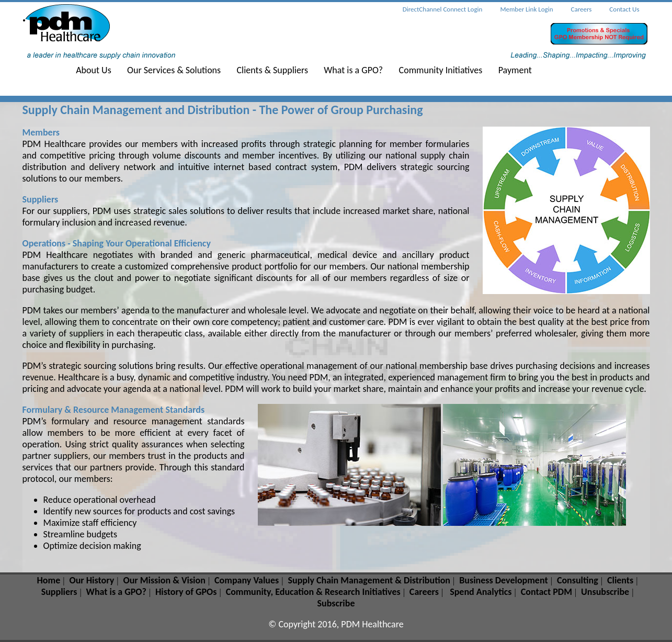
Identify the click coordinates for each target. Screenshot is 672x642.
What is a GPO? (353, 70)
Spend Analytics (481, 592)
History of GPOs (186, 592)
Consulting (578, 580)
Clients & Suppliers (272, 70)
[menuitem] (100, 71)
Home (49, 580)
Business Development (503, 580)
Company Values (247, 580)
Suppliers (59, 592)
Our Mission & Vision (164, 580)
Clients (620, 580)
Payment (515, 70)
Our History (92, 580)
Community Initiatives (441, 70)
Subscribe (336, 603)
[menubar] (311, 71)
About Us (94, 70)
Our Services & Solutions (174, 70)
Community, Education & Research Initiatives (313, 592)
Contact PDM (546, 592)
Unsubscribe (605, 592)
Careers (424, 592)
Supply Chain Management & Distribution (369, 580)
